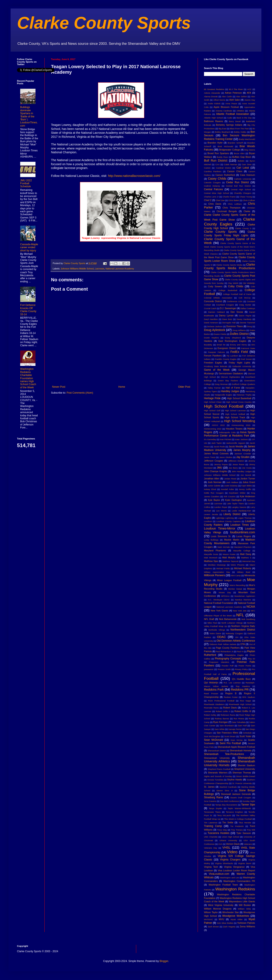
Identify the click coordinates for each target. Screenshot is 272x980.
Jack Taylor (217, 443)
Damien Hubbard (217, 312)
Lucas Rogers (244, 536)
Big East (222, 129)
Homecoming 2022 (213, 429)
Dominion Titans (235, 326)
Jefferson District (236, 461)
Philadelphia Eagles (234, 655)
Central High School (241, 189)
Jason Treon (210, 457)
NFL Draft (209, 619)
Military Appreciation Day (217, 572)
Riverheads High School (240, 704)
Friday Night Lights (239, 363)
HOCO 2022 (218, 425)
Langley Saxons (239, 507)
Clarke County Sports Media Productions (229, 266)
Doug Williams (239, 330)
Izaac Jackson (241, 439)
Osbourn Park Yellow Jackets (223, 644)
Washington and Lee (229, 878)
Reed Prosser (211, 693)
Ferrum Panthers (213, 356)
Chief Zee (220, 200)
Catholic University (243, 179)
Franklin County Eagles (226, 359)
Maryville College (242, 551)
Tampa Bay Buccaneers (226, 805)
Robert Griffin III (243, 711)
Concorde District (213, 301)
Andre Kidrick (214, 103)
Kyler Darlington (234, 500)
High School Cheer (213, 402)
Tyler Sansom (244, 833)
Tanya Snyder (215, 808)
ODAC (221, 637)
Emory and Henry (239, 345)
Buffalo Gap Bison (242, 157)
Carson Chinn (235, 171)
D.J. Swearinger (228, 308)
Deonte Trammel (247, 323)
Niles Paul (212, 623)
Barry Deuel (235, 121)
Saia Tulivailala (239, 722)
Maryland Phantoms (215, 551)
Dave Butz (227, 319)
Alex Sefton (241, 96)
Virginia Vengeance (234, 867)
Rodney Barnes (222, 719)
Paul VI (240, 651)
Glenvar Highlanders (230, 377)
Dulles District (239, 334)
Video (232, 852)
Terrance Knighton (235, 812)
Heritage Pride (212, 398)
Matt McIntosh (211, 558)
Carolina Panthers (213, 171)
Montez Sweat (235, 589)
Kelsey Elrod (210, 489)
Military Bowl (244, 572)
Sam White (220, 729)
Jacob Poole (219, 447)
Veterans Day (211, 848)
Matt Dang (246, 554)
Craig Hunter (245, 305)
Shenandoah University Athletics (229, 760)
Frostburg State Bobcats (216, 366)
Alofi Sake (235, 100)
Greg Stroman (221, 384)
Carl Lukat (243, 168)
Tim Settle (228, 822)
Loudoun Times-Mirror (220, 528)
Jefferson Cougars (214, 461)
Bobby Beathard (222, 132)
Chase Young (246, 197)
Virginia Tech (211, 867)
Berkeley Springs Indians (229, 125)
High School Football (224, 406)
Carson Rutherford (225, 175)
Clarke (247, 211)
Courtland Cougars (225, 305)
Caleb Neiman (231, 164)
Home (122, 387)
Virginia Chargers (230, 860)
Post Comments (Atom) (80, 393)
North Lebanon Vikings (232, 623)
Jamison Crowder (243, 454)
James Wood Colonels (216, 453)
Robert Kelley (210, 715)
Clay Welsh (233, 283)
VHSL (227, 848)
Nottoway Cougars (234, 633)
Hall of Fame (233, 388)
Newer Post (59, 387)
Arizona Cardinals (224, 111)
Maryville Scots (211, 554)
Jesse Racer (238, 464)
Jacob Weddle (236, 446)
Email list (221, 345)
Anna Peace (231, 103)
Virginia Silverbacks (224, 863)
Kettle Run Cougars (214, 493)
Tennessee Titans (212, 812)
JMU (219, 468)
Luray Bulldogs (211, 540)
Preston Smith (224, 669)
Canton (207, 168)
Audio (230, 118)
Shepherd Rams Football (219, 769)
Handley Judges (230, 391)
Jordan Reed (230, 479)
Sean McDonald (213, 740)
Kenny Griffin (245, 489)
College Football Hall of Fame (237, 294)
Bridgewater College (229, 150)
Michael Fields (223, 568)
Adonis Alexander (212, 93)
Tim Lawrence (211, 823)
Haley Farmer (214, 388)
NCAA (251, 607)
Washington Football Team (223, 885)
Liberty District (232, 514)
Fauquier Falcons (216, 352)
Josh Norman (215, 482)
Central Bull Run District (238, 186)
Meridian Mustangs (217, 565)
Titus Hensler (245, 823)
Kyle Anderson (247, 496)
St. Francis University (242, 783)
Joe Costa (247, 468)
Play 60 (251, 659)
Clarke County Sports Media (229, 265)
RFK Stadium (249, 697)
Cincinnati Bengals (227, 211)
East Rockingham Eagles (232, 341)
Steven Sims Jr (225, 791)
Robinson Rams (228, 715)
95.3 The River (236, 89)
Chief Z (208, 200)
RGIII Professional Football (221, 701)
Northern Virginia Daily (243, 626)
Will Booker (245, 905)
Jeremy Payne (221, 464)
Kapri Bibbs (247, 486)
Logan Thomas (245, 518)
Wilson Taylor (211, 912)
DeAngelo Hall (229, 323)
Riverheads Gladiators (214, 704)
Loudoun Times (240, 525)
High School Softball (235, 414)
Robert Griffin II (223, 711)
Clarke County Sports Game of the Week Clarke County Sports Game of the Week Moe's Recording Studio (229, 247)
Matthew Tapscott (230, 561)
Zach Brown (213, 927)
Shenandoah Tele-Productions (224, 754)
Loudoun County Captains (229, 521)
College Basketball (228, 290)
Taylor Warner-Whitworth (239, 808)
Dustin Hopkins (211, 338)
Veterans (248, 844)
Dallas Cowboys (248, 308)
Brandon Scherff (235, 143)
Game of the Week (217, 370)
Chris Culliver (249, 200)
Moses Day (225, 592)
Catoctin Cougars (212, 182)
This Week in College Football (238, 819)
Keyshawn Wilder (237, 493)
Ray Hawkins (243, 686)
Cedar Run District (237, 182)
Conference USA (235, 301)
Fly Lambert (232, 356)
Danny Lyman (226, 315)
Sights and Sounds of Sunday (218, 776)
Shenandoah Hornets (241, 750)
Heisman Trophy (244, 395)
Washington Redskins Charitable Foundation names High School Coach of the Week (28, 378)
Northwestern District (243, 630)
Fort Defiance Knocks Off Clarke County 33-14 (28, 310)
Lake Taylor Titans (235, 503)
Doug (249, 326)
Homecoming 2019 (241, 425)
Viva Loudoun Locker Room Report (236, 870)
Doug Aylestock (215, 330)
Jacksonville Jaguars (236, 443)
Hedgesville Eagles (223, 395)
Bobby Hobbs (240, 132)
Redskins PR (240, 690)
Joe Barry (233, 468)
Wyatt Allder (237, 919)
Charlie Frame (229, 197)
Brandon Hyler (215, 143)
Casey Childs (217, 179)
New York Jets (240, 611)
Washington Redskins (235, 889)
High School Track (235, 417)
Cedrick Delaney (212, 186)
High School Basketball (239, 398)
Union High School (231, 837)
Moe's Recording (237, 585)
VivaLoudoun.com (219, 874)
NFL (240, 615)
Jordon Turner (248, 479)
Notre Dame (215, 633)
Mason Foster (229, 554)
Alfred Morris (219, 100)
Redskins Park (214, 690)
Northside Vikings (217, 630)
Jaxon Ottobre (226, 457)
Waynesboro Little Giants (242, 901)
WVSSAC (208, 919)
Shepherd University (245, 769)
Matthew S (246, 558)
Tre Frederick (237, 826)
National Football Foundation (219, 603)
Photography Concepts (228, 659)
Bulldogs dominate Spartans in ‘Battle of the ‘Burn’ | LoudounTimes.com (29, 116)
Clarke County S (243, 228)
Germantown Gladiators (231, 373)
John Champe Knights (215, 471)
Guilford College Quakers (243, 384)
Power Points (245, 666)
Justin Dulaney (231, 486)
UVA (220, 844)
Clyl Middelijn (249, 283)
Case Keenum (247, 175)
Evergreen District (227, 348)
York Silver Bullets (225, 923)
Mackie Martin (232, 540)
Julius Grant (249, 482)
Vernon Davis (233, 844)
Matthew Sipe (211, 561)
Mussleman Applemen (245, 596)
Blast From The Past (239, 129)
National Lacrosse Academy (120, 269)
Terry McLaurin (224, 815)
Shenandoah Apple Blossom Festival (236, 747)
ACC (249, 89)
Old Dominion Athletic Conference (236, 641)
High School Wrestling (240, 421)
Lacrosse (100, 269)
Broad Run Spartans (218, 153)
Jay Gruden (243, 457)
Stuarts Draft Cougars (241, 798)
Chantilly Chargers (243, 193)
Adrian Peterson (233, 93)
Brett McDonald (225, 146)
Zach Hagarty (229, 927)
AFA (249, 93)
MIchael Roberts (243, 568)
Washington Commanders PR (239, 881)
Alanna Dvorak (211, 96)
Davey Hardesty (244, 319)
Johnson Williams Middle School (77, 269)
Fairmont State (248, 348)
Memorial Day (249, 561)
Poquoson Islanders (219, 662)
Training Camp (213, 826)
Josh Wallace (232, 482)
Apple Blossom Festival (226, 107)
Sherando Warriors (218, 773)
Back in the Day (244, 118)
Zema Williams (247, 926)
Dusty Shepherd (233, 338)
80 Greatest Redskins (214, 89)
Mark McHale (224, 547)
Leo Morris (221, 511)
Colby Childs (236, 286)
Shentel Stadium (246, 765)
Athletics (240, 111)
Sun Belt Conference (229, 801)
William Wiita (244, 909)
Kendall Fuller (228, 489)
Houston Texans (234, 429)
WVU (222, 919)
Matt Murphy (229, 558)
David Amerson (211, 323)
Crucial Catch (210, 308)
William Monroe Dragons (218, 909)
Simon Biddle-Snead (246, 776)
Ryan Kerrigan (220, 722)
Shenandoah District (217, 751)
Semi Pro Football (230, 743)
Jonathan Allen (212, 479)
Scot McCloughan (212, 736)
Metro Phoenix (238, 565)
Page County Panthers (228, 648)
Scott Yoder (245, 736)
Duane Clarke (220, 334)
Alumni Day (250, 100)
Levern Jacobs (211, 514)
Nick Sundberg (248, 619)
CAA (217, 164)
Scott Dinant (230, 736)
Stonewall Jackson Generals (236, 794)
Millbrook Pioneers (215, 575)
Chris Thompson (232, 208)
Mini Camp (236, 575)
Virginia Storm (245, 863)
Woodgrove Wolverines (236, 916)
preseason (209, 669)
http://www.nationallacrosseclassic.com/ (134, 176)
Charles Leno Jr (211, 197)
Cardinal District (224, 168)
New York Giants (219, 611)
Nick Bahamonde (228, 619)
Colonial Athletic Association (218, 298)
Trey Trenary (237, 830)
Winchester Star (231, 912)
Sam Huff (242, 726)
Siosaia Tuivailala (215, 780)
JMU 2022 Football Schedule (26, 184)
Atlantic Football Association (233, 114)
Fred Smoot (246, 359)
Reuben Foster (231, 697)
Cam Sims (247, 164)
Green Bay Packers (228, 381)
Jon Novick (246, 475)
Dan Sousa (237, 312)
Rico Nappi (245, 701)
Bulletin (241, 161)
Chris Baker (234, 200)
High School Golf (212, 410)
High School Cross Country (239, 402)
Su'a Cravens (210, 801)
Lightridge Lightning (225, 518)
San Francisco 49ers (228, 733)
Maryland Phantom (243, 547)
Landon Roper (221, 507)
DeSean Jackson (215, 326)
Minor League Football (229, 580)
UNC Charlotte (211, 837)
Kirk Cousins (230, 496)
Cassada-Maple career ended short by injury (29, 247)
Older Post (184, 387)
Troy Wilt (251, 830)
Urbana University (228, 840)
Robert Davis (230, 708)
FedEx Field (239, 352)
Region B (231, 693)
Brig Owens (250, 150)
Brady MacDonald (247, 139)
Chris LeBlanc (235, 204)
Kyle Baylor (214, 500)
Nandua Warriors (243, 600)
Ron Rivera (239, 719)
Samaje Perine (235, 729)
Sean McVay (237, 740)
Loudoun (208, 521)
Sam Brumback (227, 726)
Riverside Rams (211, 708)
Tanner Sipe (248, 805)
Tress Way (222, 830)
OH (237, 637)
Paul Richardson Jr (225, 651)
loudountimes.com (243, 532)
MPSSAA (225, 596)
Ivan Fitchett (226, 439)
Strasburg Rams (214, 797)
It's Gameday (210, 439)
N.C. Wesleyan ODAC (219, 600)
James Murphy (242, 450)
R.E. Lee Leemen (232, 683)
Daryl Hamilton (211, 319)
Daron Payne (245, 316)
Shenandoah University (217, 758)
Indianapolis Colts (227, 432)
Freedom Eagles (213, 363)
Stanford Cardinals (228, 787)
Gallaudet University (242, 366)
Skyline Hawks (235, 780)
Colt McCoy (245, 298)
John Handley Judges (242, 471)
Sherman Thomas (242, 773)
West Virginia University (221, 905)
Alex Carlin (227, 96)
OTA (243, 644)
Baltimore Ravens (214, 121)
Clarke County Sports (104, 23)
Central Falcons (213, 189)
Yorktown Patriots (246, 923)
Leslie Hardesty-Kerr (242, 511)
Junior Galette (214, 486)
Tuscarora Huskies (218, 833)
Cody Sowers (215, 286)
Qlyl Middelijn (211, 683)
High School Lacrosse (235, 410)
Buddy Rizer (222, 157)
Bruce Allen (239, 153)
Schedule (247, 733)
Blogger (164, 961)
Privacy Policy (241, 669)
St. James (209, 787)
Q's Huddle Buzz (241, 679)
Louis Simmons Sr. (221, 536)
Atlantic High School (213, 118)
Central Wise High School (217, 193)
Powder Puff (228, 666)
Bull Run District (216, 161)
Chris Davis (215, 204)
